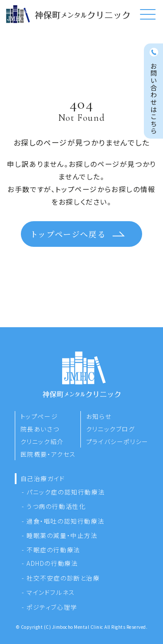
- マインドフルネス (48, 592)
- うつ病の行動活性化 (54, 506)
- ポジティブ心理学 (50, 607)
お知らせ (99, 416)
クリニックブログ (111, 429)
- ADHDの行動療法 (50, 563)
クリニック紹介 (42, 442)
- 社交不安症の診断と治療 (61, 578)
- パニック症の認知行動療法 (63, 492)
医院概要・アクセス (48, 454)
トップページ (39, 416)
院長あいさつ (40, 429)
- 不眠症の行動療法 (51, 550)
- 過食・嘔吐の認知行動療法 (63, 521)
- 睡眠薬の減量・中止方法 (60, 535)
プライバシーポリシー (117, 442)
